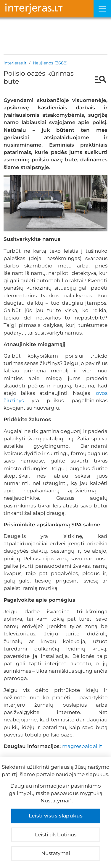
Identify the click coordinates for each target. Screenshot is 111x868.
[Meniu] (102, 9)
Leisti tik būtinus (56, 835)
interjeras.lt (15, 63)
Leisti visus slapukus (56, 816)
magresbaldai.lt (82, 746)
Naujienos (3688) (50, 63)
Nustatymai (56, 853)
